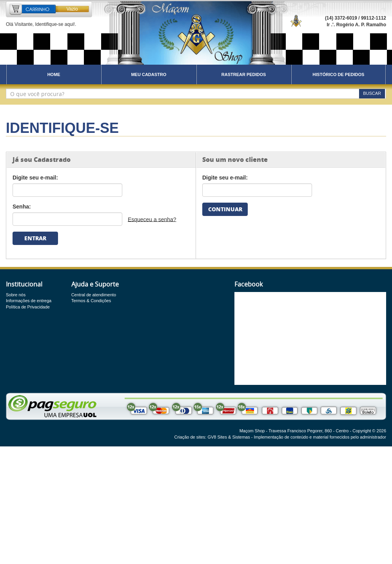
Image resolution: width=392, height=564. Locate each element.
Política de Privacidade (28, 307)
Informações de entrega (29, 301)
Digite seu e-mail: (35, 178)
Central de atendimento (94, 295)
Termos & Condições (91, 301)
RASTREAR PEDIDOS (244, 74)
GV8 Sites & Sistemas (229, 437)
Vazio (72, 9)
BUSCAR (372, 93)
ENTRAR (35, 238)
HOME (54, 74)
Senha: (22, 207)
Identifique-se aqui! (55, 24)
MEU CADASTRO (149, 74)
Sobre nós (16, 295)
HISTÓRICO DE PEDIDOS (338, 74)
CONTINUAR (225, 209)
